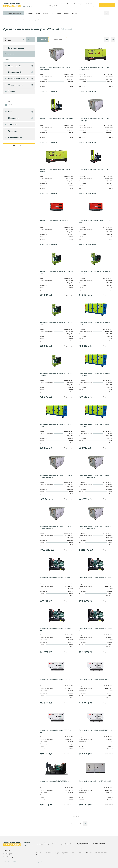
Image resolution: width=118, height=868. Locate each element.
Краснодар (6, 851)
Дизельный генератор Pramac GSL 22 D (93, 170)
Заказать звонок (107, 5)
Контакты (74, 13)
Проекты (45, 13)
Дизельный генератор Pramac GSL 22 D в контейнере (94, 120)
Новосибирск (7, 854)
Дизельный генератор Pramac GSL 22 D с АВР (56, 119)
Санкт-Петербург (8, 857)
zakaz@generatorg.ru (77, 4)
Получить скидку (69, 295)
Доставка (66, 13)
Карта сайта (40, 862)
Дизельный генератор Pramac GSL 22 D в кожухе (55, 171)
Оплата (59, 13)
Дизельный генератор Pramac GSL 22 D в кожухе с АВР (94, 69)
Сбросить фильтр (58, 40)
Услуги (38, 13)
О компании (30, 13)
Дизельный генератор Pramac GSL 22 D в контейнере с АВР (55, 69)
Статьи (52, 13)
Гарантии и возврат (101, 853)
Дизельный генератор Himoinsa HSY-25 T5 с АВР (95, 221)
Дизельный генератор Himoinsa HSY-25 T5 (55, 220)
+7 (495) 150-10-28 (99, 844)
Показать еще (76, 817)
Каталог (15, 13)
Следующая (85, 824)
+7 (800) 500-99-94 (91, 4)
